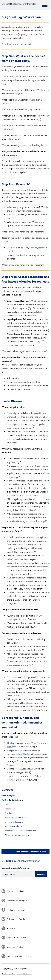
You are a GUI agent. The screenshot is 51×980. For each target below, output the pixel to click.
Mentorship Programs (14, 822)
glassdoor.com (14, 251)
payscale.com (41, 248)
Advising (8, 813)
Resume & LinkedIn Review (16, 817)
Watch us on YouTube (16, 938)
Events (8, 804)
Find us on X (12, 928)
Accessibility (21, 974)
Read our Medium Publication (20, 956)
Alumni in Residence (13, 826)
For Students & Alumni (12, 800)
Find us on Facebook (16, 910)
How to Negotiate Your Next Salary (24, 776)
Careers (8, 789)
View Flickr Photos (15, 947)
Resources (10, 809)
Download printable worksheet (16, 44)
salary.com (29, 248)
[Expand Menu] (45, 5)
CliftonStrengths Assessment (17, 835)
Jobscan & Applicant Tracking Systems (21, 831)
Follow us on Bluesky (16, 919)
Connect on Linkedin (16, 891)
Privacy (30, 974)
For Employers (8, 795)
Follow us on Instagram (17, 900)
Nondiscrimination (8, 974)
